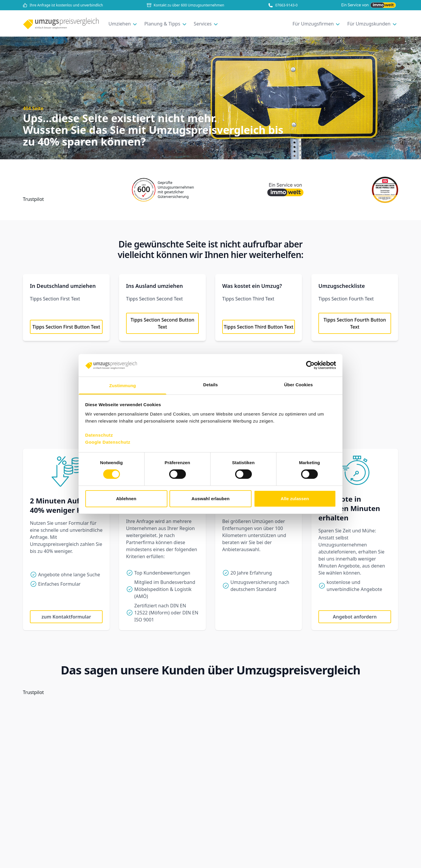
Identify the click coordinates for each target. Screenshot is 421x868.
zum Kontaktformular (66, 617)
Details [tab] (210, 385)
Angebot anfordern (355, 617)
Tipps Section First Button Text (66, 327)
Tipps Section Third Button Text (259, 327)
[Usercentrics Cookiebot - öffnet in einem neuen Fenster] (310, 365)
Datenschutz (99, 435)
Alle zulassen (295, 499)
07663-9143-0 (283, 5)
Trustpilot (33, 199)
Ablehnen (126, 499)
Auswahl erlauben (210, 499)
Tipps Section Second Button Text (162, 323)
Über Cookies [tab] (298, 385)
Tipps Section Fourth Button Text (355, 323)
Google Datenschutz (108, 442)
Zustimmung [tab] (123, 386)
